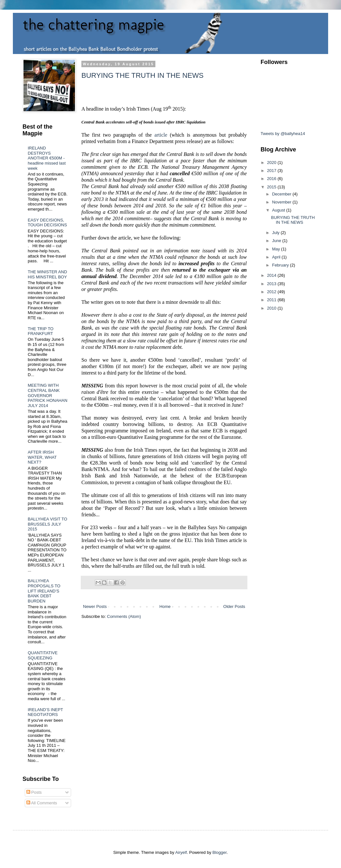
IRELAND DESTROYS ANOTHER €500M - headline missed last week (47, 158)
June (277, 241)
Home (165, 606)
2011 (272, 300)
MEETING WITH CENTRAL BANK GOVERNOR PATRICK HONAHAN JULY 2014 (47, 395)
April (277, 257)
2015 (272, 187)
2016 (272, 179)
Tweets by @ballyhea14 (283, 134)
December (282, 194)
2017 (272, 171)
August (279, 210)
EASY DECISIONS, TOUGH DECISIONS (47, 223)
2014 (272, 275)
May (277, 249)
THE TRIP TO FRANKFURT (41, 331)
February (281, 265)
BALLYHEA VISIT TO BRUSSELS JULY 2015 (47, 524)
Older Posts (234, 606)
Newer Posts (95, 606)
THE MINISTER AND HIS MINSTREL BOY (47, 274)
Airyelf (181, 852)
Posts (34, 792)
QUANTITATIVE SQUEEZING (43, 655)
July (276, 233)
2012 (272, 292)
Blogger (219, 852)
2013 (272, 284)
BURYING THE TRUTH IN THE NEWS (143, 75)
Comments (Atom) (124, 616)
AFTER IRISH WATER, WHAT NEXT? (42, 457)
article (161, 135)
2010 (272, 308)
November (282, 202)
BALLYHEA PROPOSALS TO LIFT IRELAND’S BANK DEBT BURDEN (44, 591)
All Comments (42, 803)
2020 (272, 163)
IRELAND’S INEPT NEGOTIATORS (45, 712)
